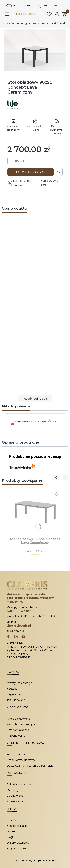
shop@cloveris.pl (22, 5)
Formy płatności (17, 754)
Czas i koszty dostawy (21, 760)
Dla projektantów (18, 843)
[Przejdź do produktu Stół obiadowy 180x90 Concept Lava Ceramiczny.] (35, 512)
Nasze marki (48, 23)
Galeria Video (15, 796)
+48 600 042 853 (52, 5)
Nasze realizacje (17, 826)
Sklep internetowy (34, 860)
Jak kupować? (16, 700)
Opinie (11, 831)
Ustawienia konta (18, 730)
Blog (10, 837)
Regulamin (14, 694)
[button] (35, 399)
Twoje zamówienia (19, 719)
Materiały (13, 790)
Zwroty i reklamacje (19, 683)
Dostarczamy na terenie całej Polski (30, 766)
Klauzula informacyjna (21, 724)
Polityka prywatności (20, 784)
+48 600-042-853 (19, 611)
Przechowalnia (16, 736)
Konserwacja (15, 801)
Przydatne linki (16, 848)
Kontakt (12, 689)
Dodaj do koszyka (31, 172)
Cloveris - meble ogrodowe (20, 23)
